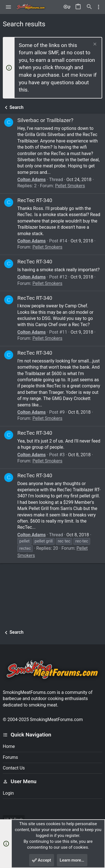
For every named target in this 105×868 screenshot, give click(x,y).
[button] (9, 7)
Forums (10, 757)
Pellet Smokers (70, 186)
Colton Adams (32, 180)
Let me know (77, 75)
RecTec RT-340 (35, 200)
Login (8, 793)
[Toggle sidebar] (99, 7)
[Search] (89, 7)
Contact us (14, 768)
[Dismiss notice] (94, 45)
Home (9, 746)
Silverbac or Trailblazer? (45, 120)
